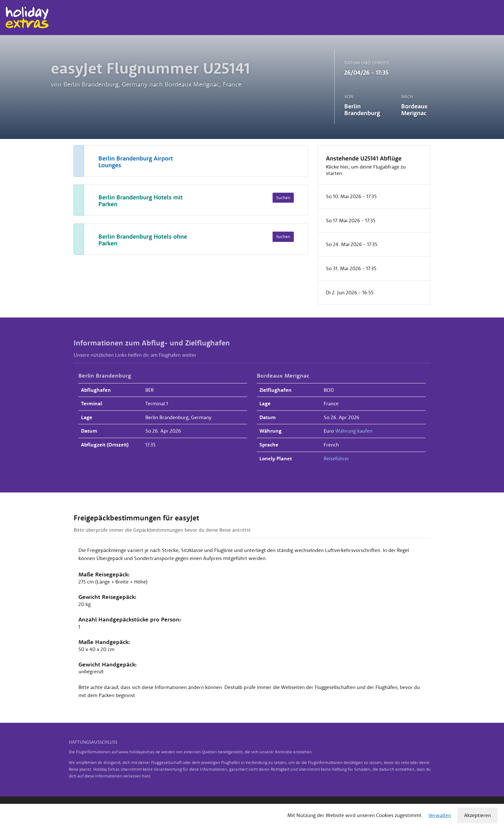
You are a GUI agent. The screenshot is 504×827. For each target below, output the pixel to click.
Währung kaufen (354, 431)
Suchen (283, 198)
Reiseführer (336, 458)
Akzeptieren (477, 815)
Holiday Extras (27, 18)
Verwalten (440, 815)
